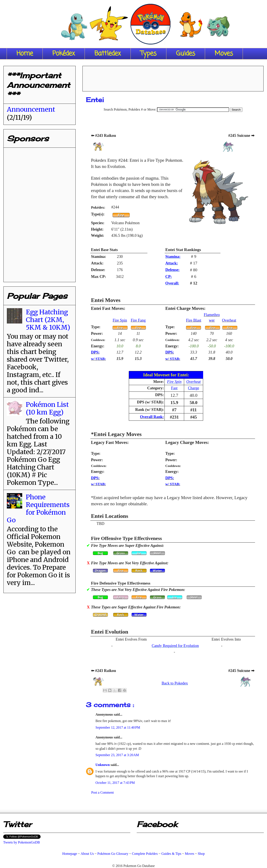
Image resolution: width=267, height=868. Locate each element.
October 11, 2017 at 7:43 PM (115, 783)
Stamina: (173, 257)
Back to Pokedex (175, 683)
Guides (186, 54)
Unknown (103, 765)
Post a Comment (103, 792)
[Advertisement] (173, 77)
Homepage (70, 854)
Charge (194, 388)
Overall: (172, 283)
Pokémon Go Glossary (113, 854)
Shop (201, 854)
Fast (174, 388)
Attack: (172, 263)
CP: (169, 277)
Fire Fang (138, 320)
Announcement (31, 109)
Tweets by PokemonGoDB (21, 842)
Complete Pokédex (145, 854)
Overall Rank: (152, 417)
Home (25, 54)
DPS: (95, 352)
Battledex (108, 54)
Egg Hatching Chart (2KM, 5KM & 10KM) (48, 320)
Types (148, 54)
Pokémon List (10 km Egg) (47, 408)
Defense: (172, 270)
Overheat (229, 320)
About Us (87, 854)
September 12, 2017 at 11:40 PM (118, 727)
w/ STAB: (98, 359)
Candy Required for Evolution (175, 646)
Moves (224, 54)
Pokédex (64, 54)
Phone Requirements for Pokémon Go (38, 508)
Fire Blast (194, 320)
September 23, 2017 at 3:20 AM (117, 755)
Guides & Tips (171, 854)
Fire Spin (120, 320)
